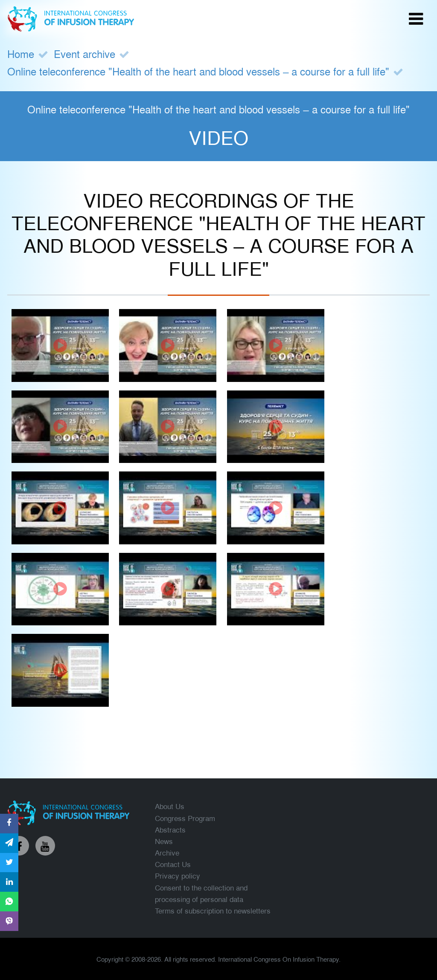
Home (21, 53)
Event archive (84, 53)
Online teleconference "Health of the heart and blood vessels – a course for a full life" (198, 71)
